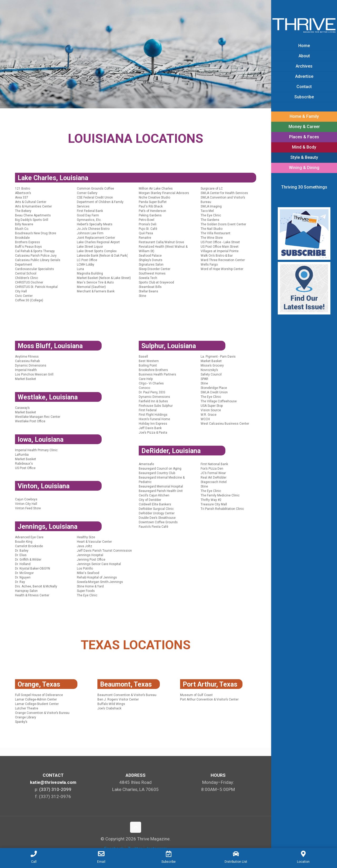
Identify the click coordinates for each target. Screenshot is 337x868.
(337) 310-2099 (55, 789)
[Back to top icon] (136, 827)
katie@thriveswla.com (53, 782)
